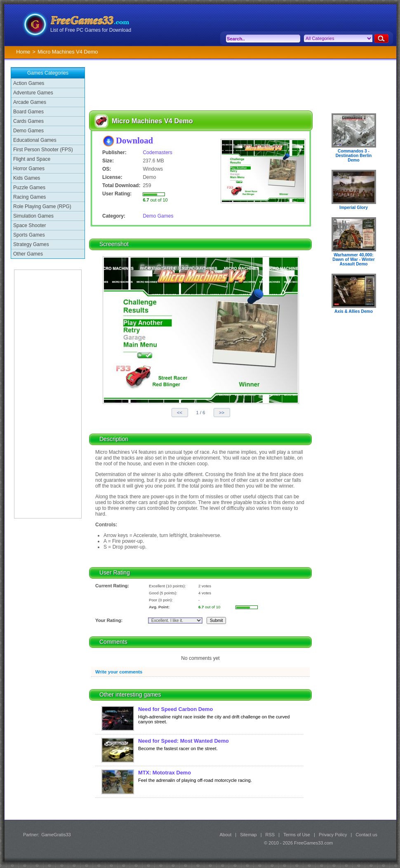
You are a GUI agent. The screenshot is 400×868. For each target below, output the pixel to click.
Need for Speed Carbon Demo (175, 709)
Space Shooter (29, 225)
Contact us (366, 835)
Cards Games (28, 121)
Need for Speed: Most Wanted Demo (184, 741)
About (225, 835)
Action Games (29, 83)
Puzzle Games (29, 188)
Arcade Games (30, 102)
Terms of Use (297, 835)
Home (23, 52)
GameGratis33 (56, 835)
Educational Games (35, 140)
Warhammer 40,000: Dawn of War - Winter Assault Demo (353, 259)
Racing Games (29, 197)
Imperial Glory (354, 208)
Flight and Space (32, 159)
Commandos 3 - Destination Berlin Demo (354, 156)
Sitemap (248, 835)
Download (134, 140)
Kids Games (27, 178)
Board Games (28, 112)
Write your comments (119, 672)
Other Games (28, 254)
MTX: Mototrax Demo (165, 773)
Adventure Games (33, 93)
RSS (270, 835)
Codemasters (157, 152)
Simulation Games (33, 216)
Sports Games (29, 235)
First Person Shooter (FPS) (43, 150)
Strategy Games (31, 244)
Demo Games (28, 131)
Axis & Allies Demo (354, 311)
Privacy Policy (333, 835)
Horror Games (29, 169)
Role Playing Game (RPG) (42, 206)
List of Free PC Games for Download (91, 30)
